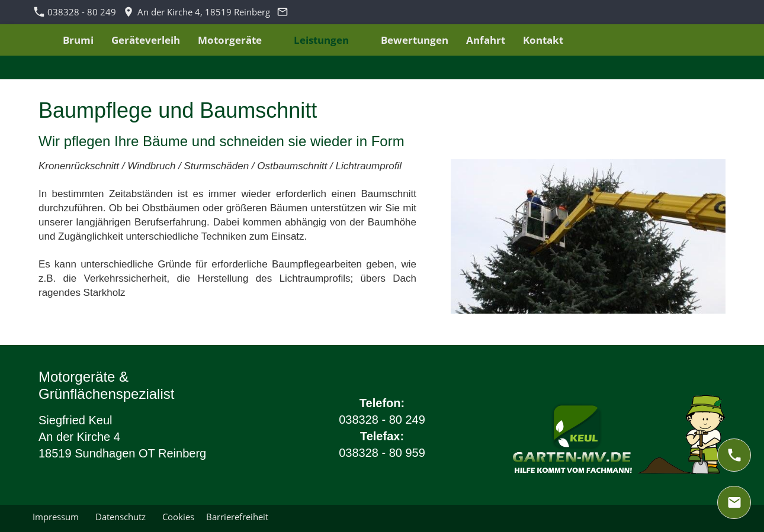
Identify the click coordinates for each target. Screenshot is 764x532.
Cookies (178, 517)
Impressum (58, 517)
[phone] (734, 455)
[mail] (734, 502)
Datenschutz (123, 517)
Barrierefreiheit (237, 517)
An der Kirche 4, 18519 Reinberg (197, 12)
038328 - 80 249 (75, 12)
